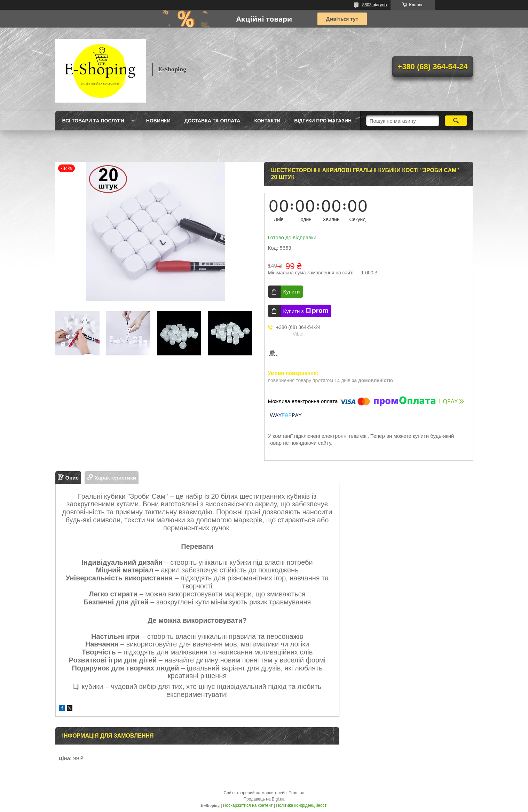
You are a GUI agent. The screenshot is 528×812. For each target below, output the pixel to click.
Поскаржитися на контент (248, 805)
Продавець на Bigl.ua (264, 799)
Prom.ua (296, 793)
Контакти (267, 121)
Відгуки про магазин (323, 121)
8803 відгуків (375, 5)
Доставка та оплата (212, 121)
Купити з (306, 311)
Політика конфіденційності (302, 805)
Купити (292, 292)
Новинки (158, 121)
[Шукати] (456, 121)
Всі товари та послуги (93, 121)
